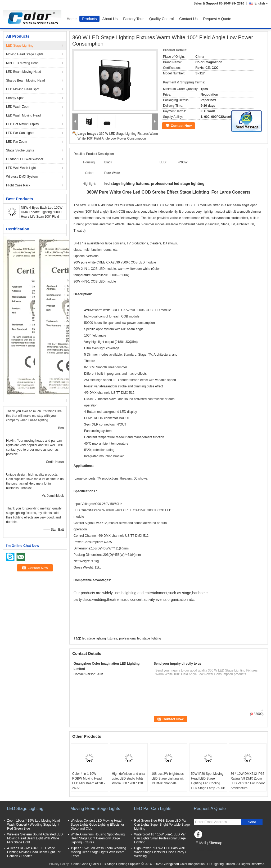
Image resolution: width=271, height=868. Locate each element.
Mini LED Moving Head (22, 63)
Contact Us (188, 19)
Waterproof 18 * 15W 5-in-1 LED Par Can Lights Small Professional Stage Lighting (160, 838)
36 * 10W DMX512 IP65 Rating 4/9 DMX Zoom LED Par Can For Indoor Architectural (248, 781)
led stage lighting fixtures (100, 638)
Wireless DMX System (22, 177)
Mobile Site (203, 849)
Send (252, 822)
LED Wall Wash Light (21, 168)
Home (72, 19)
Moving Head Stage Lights (25, 54)
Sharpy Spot (15, 98)
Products (89, 19)
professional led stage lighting (140, 638)
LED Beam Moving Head (24, 72)
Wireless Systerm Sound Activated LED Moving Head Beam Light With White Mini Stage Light (35, 838)
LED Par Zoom (17, 142)
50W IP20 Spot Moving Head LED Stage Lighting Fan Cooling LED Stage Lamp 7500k (208, 781)
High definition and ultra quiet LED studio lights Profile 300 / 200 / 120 (128, 778)
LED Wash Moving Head (23, 115)
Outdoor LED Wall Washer (25, 159)
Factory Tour (133, 19)
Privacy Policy (59, 864)
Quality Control (162, 19)
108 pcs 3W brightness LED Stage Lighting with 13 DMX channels (168, 778)
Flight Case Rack (18, 185)
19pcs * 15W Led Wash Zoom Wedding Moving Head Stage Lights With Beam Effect (98, 852)
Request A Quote (217, 19)
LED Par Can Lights (20, 133)
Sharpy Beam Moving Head (26, 80)
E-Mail (201, 843)
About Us (110, 19)
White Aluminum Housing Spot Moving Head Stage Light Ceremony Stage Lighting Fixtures (98, 838)
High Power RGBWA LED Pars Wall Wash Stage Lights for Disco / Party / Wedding (160, 852)
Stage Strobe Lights (20, 150)
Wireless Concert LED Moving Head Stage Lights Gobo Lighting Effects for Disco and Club (97, 825)
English (261, 3)
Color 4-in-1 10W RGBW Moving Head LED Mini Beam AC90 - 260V (89, 781)
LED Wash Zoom (18, 107)
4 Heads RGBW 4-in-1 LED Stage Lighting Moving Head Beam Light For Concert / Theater (34, 852)
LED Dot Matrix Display (22, 124)
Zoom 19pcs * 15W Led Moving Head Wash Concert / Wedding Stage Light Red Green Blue (33, 825)
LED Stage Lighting (20, 46)
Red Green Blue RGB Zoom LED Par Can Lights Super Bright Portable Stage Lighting (162, 825)
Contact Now (181, 126)
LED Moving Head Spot (23, 89)
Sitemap (215, 843)
